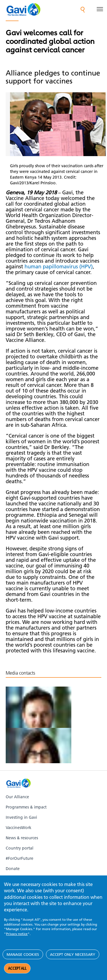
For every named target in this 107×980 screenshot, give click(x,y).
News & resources (22, 838)
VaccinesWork (19, 828)
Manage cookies (23, 954)
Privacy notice (17, 934)
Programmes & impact (26, 807)
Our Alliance (17, 797)
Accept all (17, 968)
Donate (13, 869)
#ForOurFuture (20, 858)
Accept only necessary (73, 954)
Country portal (20, 848)
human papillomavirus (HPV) (59, 267)
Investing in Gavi (21, 817)
